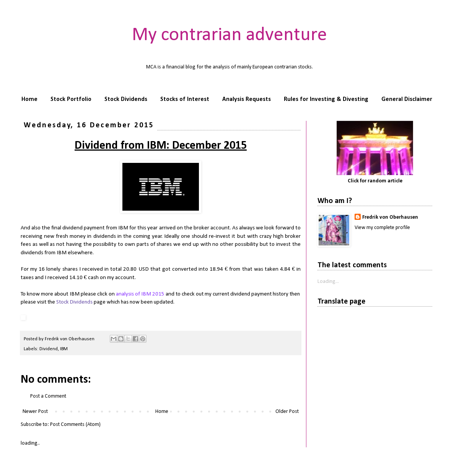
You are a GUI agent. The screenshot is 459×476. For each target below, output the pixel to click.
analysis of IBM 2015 (140, 294)
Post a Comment (48, 396)
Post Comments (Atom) (75, 425)
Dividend (49, 349)
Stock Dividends (126, 99)
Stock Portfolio (71, 99)
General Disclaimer (407, 99)
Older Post (287, 412)
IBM (64, 349)
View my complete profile (382, 228)
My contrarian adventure (229, 35)
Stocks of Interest (185, 99)
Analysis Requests (247, 99)
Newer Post (35, 412)
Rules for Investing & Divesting (326, 99)
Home (29, 99)
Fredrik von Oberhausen (390, 217)
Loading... (328, 282)
